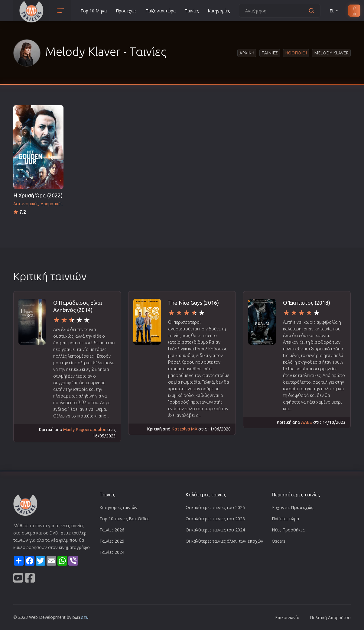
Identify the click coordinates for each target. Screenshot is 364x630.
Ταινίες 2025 (112, 541)
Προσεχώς (126, 11)
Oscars (279, 541)
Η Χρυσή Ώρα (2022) (38, 195)
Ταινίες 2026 (112, 530)
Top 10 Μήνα (94, 11)
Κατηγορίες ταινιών (119, 507)
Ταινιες (270, 53)
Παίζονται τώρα (161, 11)
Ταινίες (192, 11)
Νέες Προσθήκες (288, 530)
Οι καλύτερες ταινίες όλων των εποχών (224, 541)
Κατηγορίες (219, 11)
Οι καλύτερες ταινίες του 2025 (215, 519)
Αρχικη (247, 53)
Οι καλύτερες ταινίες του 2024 (215, 530)
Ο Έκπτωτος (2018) (307, 303)
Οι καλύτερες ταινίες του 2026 (215, 507)
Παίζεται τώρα (285, 519)
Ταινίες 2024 (112, 552)
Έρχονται (293, 507)
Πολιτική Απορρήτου (330, 617)
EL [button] (334, 11)
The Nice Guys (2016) (193, 303)
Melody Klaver (331, 53)
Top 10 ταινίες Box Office (125, 519)
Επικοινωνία (287, 617)
